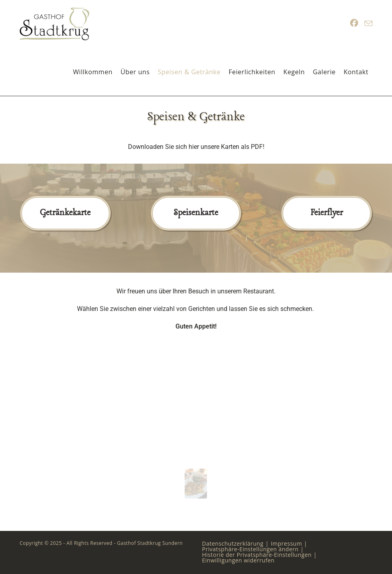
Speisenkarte (196, 213)
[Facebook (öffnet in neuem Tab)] (354, 23)
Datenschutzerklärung (233, 543)
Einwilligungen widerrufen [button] (238, 560)
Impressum (286, 543)
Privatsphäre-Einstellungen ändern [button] (250, 549)
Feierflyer (327, 213)
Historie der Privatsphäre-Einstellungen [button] (257, 555)
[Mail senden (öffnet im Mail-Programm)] (368, 24)
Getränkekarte (65, 213)
